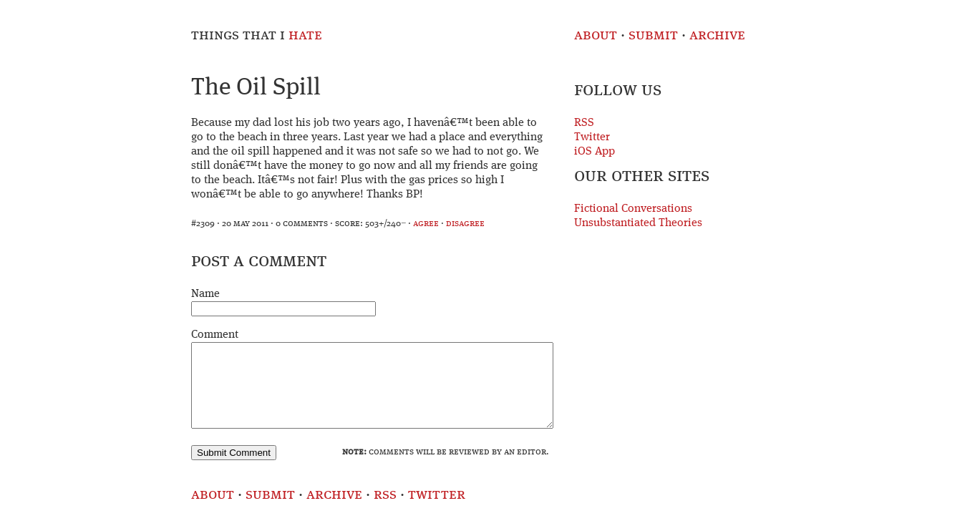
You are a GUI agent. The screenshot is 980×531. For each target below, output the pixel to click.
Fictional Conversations (633, 209)
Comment (215, 335)
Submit (653, 35)
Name (205, 294)
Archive (717, 35)
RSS (584, 123)
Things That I (257, 35)
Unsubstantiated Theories (638, 223)
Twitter (592, 137)
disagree (465, 224)
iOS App (595, 152)
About (596, 35)
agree (426, 224)
